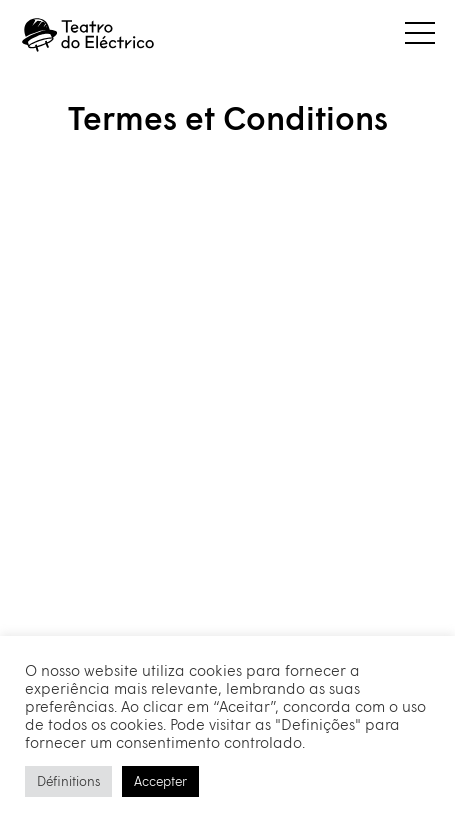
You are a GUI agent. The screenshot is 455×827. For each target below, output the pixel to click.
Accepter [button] (160, 781)
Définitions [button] (68, 781)
